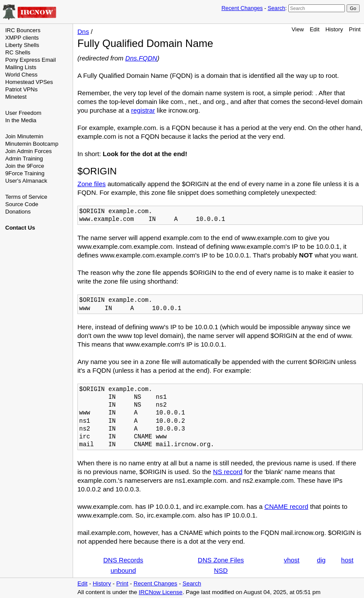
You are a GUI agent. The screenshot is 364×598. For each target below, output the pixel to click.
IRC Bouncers (23, 30)
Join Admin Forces (28, 151)
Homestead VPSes (29, 82)
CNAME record (286, 506)
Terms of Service (26, 197)
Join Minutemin (24, 136)
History (334, 29)
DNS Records (124, 560)
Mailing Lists (21, 67)
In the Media (21, 120)
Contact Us (20, 228)
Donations (18, 212)
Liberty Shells (22, 45)
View (298, 29)
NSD (221, 570)
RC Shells (18, 52)
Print (355, 29)
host (347, 560)
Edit (314, 29)
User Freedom (23, 113)
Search (276, 8)
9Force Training (25, 173)
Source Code (22, 204)
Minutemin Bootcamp (32, 144)
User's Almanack (26, 181)
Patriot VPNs (21, 89)
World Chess (21, 75)
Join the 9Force (25, 166)
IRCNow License (161, 592)
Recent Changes (242, 8)
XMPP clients (22, 38)
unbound (123, 570)
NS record (228, 472)
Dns (83, 32)
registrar (143, 110)
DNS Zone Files (221, 560)
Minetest (16, 97)
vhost (292, 560)
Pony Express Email (30, 60)
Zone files (92, 184)
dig (321, 560)
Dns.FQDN (141, 58)
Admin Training (24, 159)
